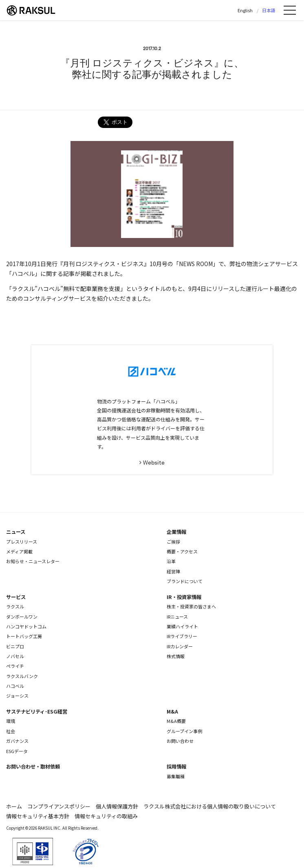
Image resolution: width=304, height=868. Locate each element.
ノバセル (15, 656)
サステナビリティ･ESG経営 (37, 712)
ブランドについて (185, 581)
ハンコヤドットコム (26, 626)
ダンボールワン (22, 617)
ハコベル (15, 686)
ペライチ (15, 666)
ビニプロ (15, 646)
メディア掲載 (19, 551)
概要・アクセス (182, 551)
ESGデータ (17, 751)
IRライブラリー (182, 636)
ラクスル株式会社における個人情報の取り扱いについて (210, 806)
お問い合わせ (180, 741)
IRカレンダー (180, 646)
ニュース (16, 532)
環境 (11, 721)
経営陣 (173, 571)
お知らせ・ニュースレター (33, 561)
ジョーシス (17, 696)
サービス (16, 597)
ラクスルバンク (22, 676)
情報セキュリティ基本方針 (38, 816)
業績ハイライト (182, 626)
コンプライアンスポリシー (59, 806)
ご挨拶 (173, 542)
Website (154, 463)
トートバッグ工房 (24, 636)
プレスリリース (22, 542)
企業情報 (176, 532)
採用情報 (176, 767)
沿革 (171, 561)
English (245, 10)
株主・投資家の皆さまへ (191, 606)
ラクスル (15, 606)
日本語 (269, 10)
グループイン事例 (184, 731)
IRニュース (177, 617)
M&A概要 (176, 721)
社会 (11, 731)
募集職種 (176, 776)
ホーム (14, 806)
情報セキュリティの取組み (106, 816)
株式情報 (176, 656)
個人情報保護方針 (117, 806)
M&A (172, 712)
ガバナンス (17, 741)
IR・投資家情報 (184, 597)
